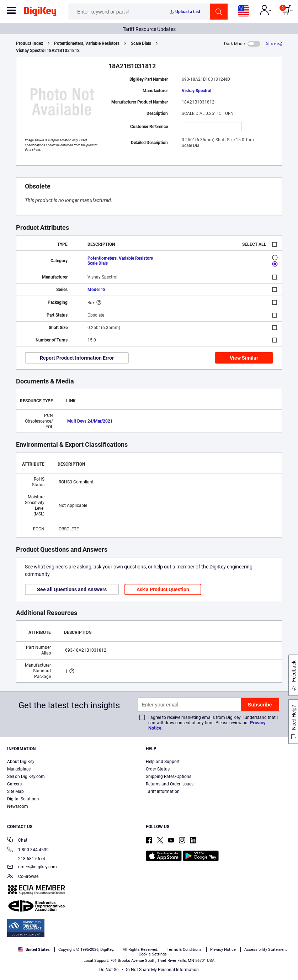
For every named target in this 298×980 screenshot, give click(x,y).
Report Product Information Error (77, 358)
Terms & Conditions (76, 954)
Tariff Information (163, 791)
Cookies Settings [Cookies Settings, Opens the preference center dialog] (102, 968)
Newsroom (18, 806)
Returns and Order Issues (170, 784)
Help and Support (163, 762)
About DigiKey (21, 762)
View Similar (244, 358)
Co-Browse (23, 877)
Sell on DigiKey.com (26, 777)
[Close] (287, 941)
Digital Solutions (23, 799)
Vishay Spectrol (196, 91)
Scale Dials (141, 43)
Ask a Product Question (163, 589)
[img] (40, 13)
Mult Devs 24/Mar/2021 (90, 421)
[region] (149, 955)
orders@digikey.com (32, 867)
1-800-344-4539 (28, 850)
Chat (17, 841)
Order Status (158, 769)
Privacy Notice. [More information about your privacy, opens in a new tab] (121, 954)
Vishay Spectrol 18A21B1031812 (48, 51)
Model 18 (97, 290)
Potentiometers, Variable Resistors (87, 43)
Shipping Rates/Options (169, 777)
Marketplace (19, 769)
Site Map (15, 791)
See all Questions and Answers (72, 589)
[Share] (274, 44)
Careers (14, 784)
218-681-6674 (26, 859)
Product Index (30, 43)
